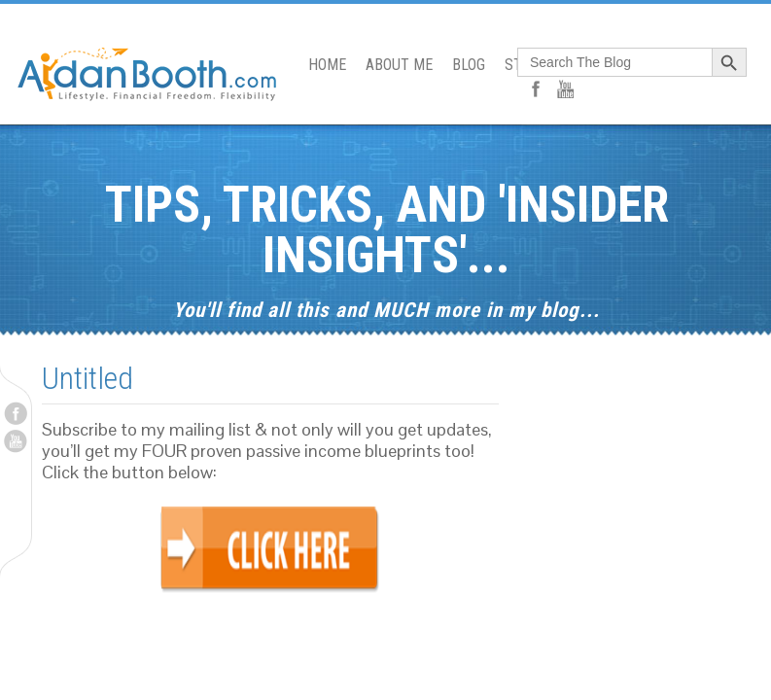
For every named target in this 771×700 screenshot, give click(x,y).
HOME (327, 65)
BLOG (469, 65)
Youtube (16, 441)
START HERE (544, 65)
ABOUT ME (399, 65)
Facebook (16, 413)
